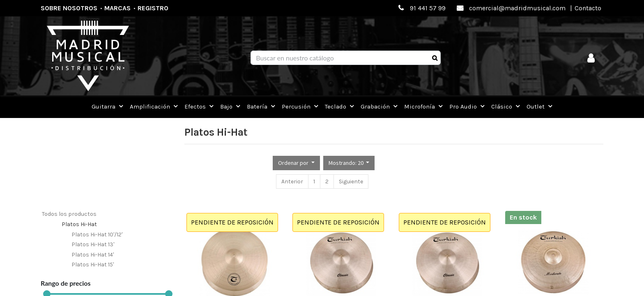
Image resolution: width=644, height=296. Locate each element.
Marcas (117, 8)
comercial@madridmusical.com (517, 8)
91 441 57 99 (428, 8)
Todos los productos (69, 214)
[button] (296, 163)
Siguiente (351, 182)
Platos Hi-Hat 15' (93, 265)
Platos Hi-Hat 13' (93, 244)
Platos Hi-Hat (79, 224)
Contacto (588, 8)
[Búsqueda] (435, 58)
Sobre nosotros (69, 8)
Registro (153, 8)
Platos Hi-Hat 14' (93, 255)
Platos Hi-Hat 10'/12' (97, 235)
